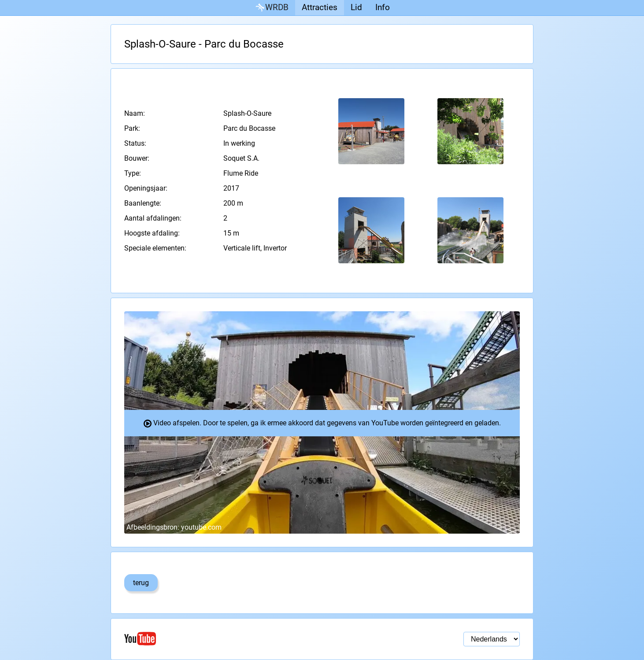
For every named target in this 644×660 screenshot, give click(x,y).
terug (141, 583)
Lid (356, 7)
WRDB (271, 8)
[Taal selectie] (492, 639)
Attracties (320, 7)
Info (383, 7)
